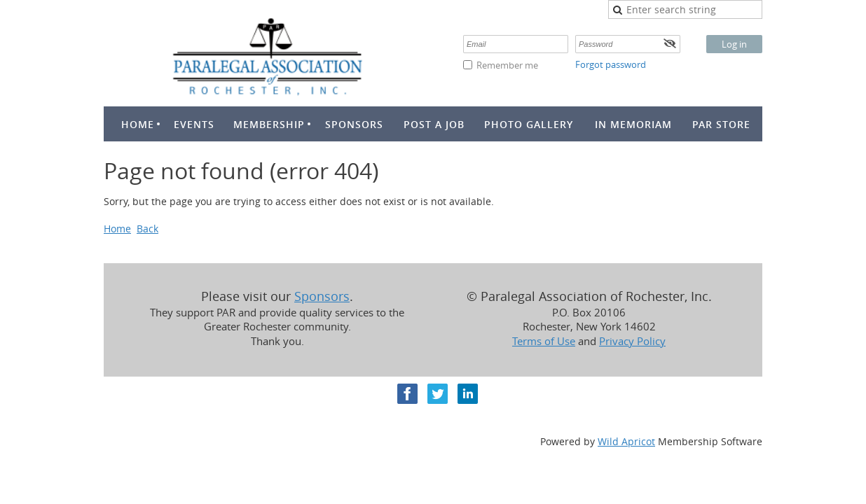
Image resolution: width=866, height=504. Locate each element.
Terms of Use (544, 341)
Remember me (507, 65)
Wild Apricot (626, 441)
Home (117, 229)
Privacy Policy (632, 341)
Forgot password (611, 64)
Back (147, 229)
